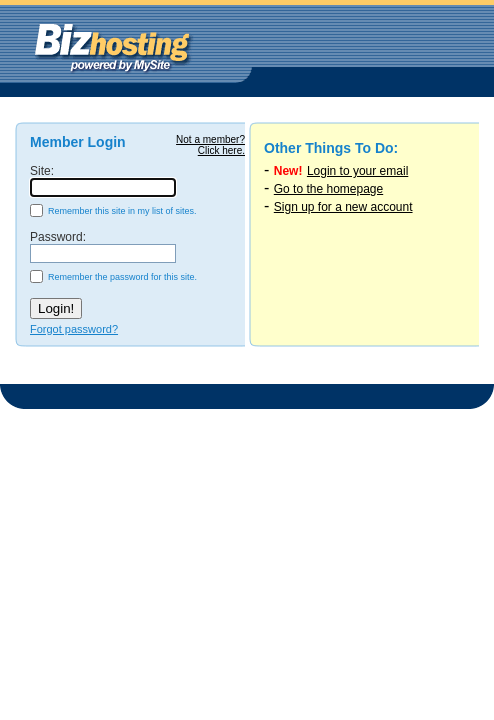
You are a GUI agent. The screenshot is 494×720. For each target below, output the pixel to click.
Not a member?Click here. (210, 145)
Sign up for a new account (343, 207)
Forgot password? (74, 329)
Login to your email (357, 171)
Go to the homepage (328, 189)
